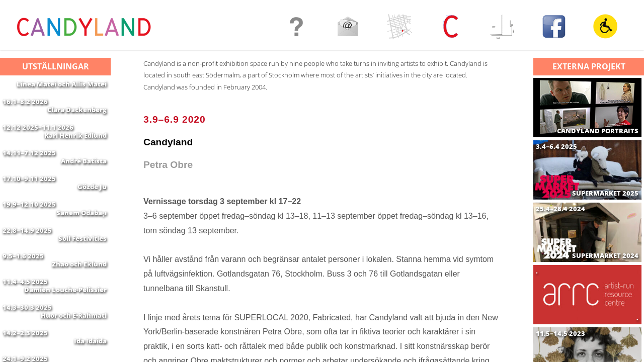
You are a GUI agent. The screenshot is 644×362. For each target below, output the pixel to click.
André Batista (84, 179)
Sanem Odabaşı (82, 242)
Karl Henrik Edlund (75, 147)
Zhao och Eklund (79, 306)
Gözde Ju (92, 211)
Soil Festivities (83, 274)
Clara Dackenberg (77, 116)
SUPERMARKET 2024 (605, 256)
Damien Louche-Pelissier (65, 337)
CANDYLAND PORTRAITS (598, 131)
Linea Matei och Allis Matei (62, 84)
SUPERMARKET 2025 (605, 193)
